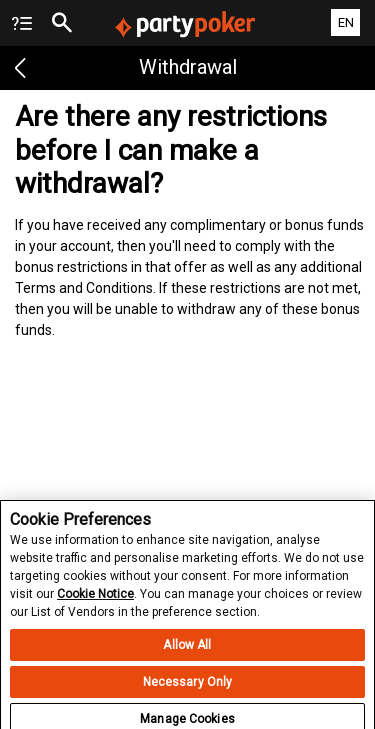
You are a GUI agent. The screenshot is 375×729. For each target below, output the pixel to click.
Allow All (187, 651)
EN (346, 22)
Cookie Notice (95, 600)
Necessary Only (188, 688)
